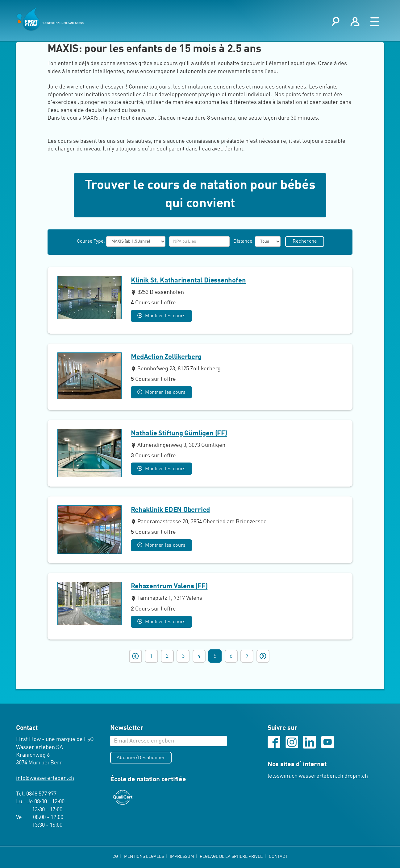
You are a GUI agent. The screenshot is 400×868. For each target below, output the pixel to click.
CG (116, 857)
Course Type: (90, 242)
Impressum (182, 857)
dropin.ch (356, 777)
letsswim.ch (283, 777)
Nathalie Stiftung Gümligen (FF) (179, 434)
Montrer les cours (162, 316)
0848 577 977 (41, 795)
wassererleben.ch (321, 777)
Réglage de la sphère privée (232, 857)
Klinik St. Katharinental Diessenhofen (188, 281)
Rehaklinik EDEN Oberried (170, 511)
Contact (278, 857)
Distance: (243, 242)
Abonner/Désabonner (141, 759)
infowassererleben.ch (45, 779)
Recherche (305, 242)
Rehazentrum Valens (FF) (169, 587)
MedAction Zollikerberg (166, 358)
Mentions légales (144, 857)
